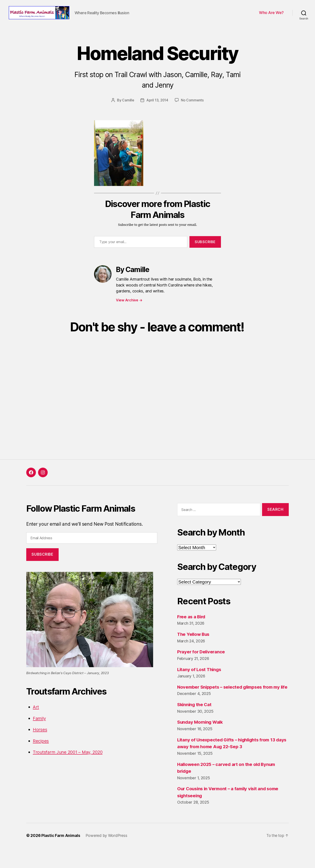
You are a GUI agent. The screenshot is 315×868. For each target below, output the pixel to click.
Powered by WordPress (107, 856)
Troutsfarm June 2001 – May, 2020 (70, 765)
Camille (128, 113)
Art (36, 720)
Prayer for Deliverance (202, 665)
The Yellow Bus (194, 648)
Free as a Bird (192, 630)
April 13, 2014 (157, 113)
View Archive (129, 313)
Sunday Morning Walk (201, 742)
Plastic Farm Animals (61, 856)
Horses (40, 743)
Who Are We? (271, 19)
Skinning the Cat (195, 725)
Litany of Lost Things (200, 683)
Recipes (41, 754)
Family (40, 731)
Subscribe (205, 255)
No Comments (193, 113)
